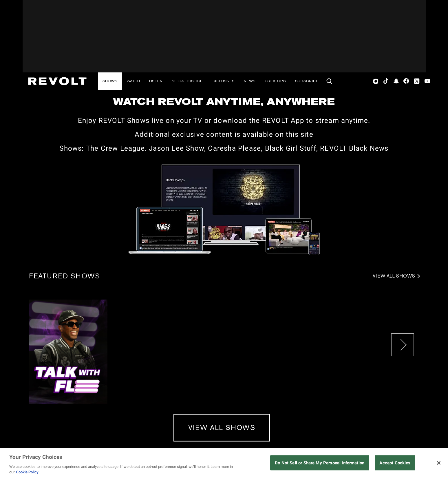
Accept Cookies (395, 463)
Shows (110, 81)
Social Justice (187, 81)
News (250, 81)
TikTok (386, 81)
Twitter (417, 81)
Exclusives (223, 81)
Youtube (427, 82)
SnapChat (396, 81)
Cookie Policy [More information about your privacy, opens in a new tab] (27, 472)
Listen (156, 81)
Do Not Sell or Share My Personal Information (320, 463)
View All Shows (394, 276)
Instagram (376, 81)
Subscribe (307, 81)
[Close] (439, 463)
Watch (133, 81)
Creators (275, 81)
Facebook (406, 81)
